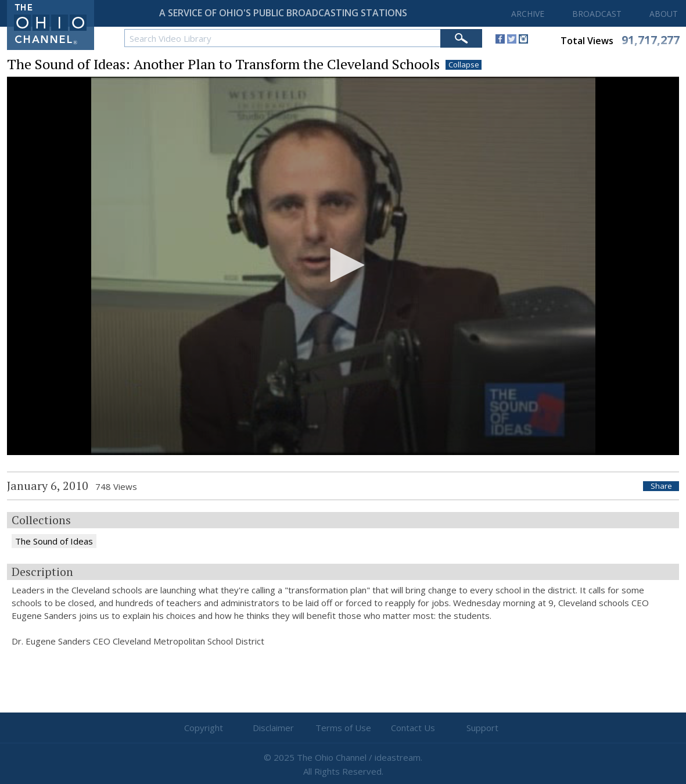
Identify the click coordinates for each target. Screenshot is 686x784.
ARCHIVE (528, 14)
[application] (343, 266)
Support (482, 728)
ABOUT (664, 14)
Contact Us (413, 728)
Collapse (464, 65)
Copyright (204, 728)
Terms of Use (343, 728)
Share (661, 486)
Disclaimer (273, 728)
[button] (343, 265)
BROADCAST (597, 14)
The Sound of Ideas (54, 541)
